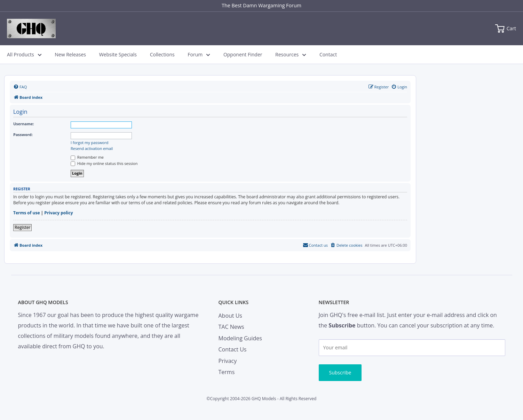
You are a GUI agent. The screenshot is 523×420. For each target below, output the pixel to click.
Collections (162, 54)
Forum (199, 54)
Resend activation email (92, 149)
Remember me (87, 157)
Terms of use (27, 213)
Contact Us (233, 349)
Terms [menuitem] (227, 372)
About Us (231, 316)
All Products (24, 54)
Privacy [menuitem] (228, 361)
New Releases (70, 54)
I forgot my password (89, 143)
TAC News (231, 327)
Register (22, 227)
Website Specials (118, 54)
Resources (291, 54)
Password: (23, 134)
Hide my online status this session (104, 163)
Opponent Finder (243, 54)
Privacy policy (58, 213)
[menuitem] (20, 87)
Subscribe (340, 373)
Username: (24, 124)
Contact (328, 54)
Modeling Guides (240, 338)
